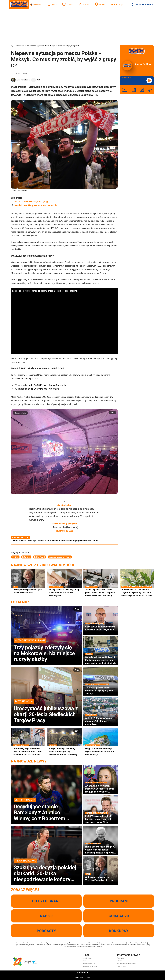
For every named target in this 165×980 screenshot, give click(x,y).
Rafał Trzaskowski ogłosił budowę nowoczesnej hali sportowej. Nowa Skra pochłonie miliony (101, 819)
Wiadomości (20, 46)
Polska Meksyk (40, 557)
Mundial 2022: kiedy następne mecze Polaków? (36, 205)
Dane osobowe (122, 966)
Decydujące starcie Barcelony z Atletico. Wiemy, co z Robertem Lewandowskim (46, 809)
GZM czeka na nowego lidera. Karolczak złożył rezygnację (101, 628)
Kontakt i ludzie (87, 958)
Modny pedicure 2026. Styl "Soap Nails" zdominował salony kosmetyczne (64, 592)
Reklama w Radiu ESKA (90, 966)
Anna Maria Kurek (23, 80)
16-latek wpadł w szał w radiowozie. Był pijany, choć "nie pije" (101, 691)
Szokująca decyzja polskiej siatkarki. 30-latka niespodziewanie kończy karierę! (46, 870)
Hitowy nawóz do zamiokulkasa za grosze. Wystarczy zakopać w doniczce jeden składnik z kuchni (137, 592)
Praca (84, 961)
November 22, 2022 (64, 531)
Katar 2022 (26, 557)
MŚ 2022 (15, 557)
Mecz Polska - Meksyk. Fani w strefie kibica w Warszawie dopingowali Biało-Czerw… (56, 541)
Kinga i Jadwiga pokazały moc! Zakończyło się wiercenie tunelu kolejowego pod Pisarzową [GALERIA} (64, 752)
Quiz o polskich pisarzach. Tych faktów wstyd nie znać (28, 591)
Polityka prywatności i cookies (126, 964)
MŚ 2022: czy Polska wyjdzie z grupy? (32, 202)
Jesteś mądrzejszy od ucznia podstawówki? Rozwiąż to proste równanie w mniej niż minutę (101, 592)
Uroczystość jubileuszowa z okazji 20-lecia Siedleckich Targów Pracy (46, 711)
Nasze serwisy (82, 973)
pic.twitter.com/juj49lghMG (64, 523)
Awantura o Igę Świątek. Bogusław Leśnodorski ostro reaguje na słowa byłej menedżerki (101, 789)
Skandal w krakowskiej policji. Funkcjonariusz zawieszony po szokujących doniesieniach (101, 660)
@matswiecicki (64, 505)
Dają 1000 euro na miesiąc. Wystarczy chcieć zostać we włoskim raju (101, 752)
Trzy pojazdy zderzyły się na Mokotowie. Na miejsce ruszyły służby (46, 650)
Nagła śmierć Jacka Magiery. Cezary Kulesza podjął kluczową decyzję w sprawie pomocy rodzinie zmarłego (101, 850)
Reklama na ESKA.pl (89, 964)
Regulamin (120, 958)
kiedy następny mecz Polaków (60, 557)
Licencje (120, 961)
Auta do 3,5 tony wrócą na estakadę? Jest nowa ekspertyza (101, 721)
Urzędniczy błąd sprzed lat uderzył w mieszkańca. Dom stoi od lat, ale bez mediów (28, 752)
